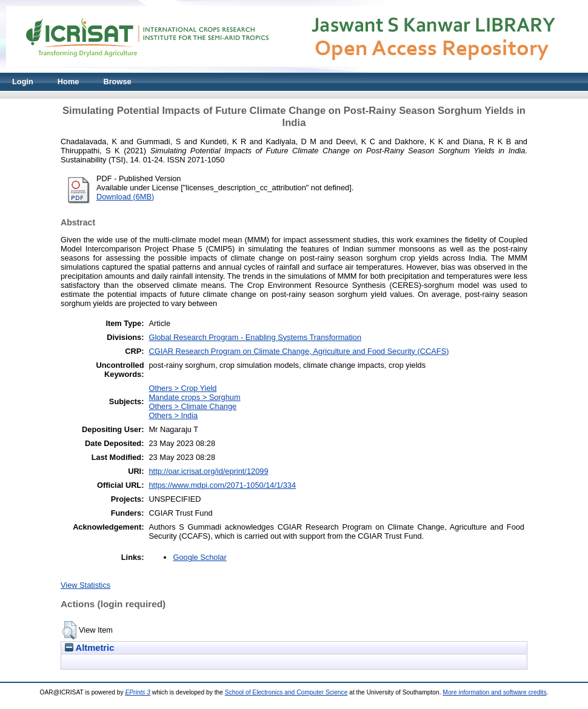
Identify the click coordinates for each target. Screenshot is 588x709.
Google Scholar (199, 557)
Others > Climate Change (192, 406)
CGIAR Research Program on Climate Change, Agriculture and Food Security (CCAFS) (299, 351)
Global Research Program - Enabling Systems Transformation (255, 337)
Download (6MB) (125, 197)
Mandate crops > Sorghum (194, 397)
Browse (117, 82)
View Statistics (85, 585)
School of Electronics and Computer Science (286, 692)
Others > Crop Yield (182, 388)
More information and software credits (494, 692)
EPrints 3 (138, 692)
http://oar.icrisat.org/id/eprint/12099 (208, 471)
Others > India (173, 415)
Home (68, 82)
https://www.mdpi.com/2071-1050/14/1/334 (222, 485)
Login (23, 82)
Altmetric (89, 648)
